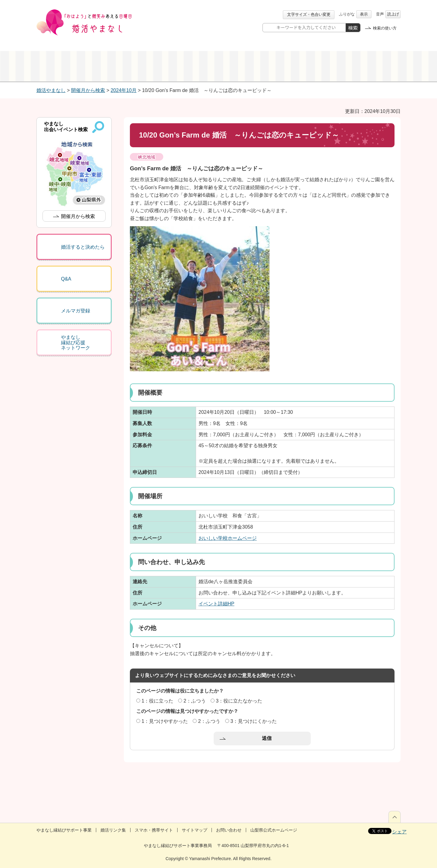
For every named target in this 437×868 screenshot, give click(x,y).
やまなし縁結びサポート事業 (64, 830)
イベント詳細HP (216, 604)
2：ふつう (195, 701)
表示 (364, 14)
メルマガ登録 (76, 311)
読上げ (393, 14)
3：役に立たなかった (239, 701)
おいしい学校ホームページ (228, 538)
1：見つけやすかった (165, 721)
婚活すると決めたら (83, 247)
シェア (399, 832)
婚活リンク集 (113, 830)
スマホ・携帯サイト (154, 830)
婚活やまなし (51, 90)
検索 (353, 28)
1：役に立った (157, 701)
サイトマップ (195, 830)
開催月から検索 (88, 90)
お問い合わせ (229, 830)
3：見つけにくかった (254, 721)
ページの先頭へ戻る (395, 817)
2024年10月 (123, 90)
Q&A (66, 279)
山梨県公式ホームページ (274, 830)
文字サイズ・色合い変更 (309, 14)
